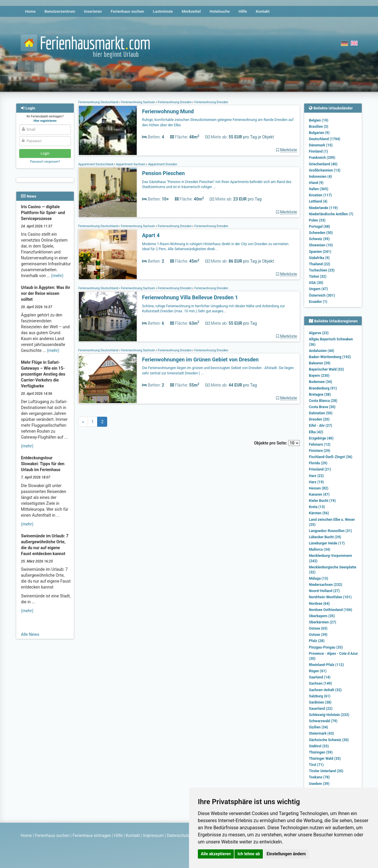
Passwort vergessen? (45, 162)
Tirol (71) (316, 765)
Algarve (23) (319, 333)
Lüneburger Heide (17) (327, 543)
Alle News (30, 634)
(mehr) (57, 276)
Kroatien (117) (320, 195)
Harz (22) (316, 476)
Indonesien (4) (320, 177)
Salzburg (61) (320, 696)
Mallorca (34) (320, 549)
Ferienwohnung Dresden (175, 102)
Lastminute (163, 11)
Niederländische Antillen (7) (331, 214)
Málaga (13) (318, 578)
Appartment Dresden (162, 164)
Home (30, 11)
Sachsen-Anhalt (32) (325, 690)
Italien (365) (319, 189)
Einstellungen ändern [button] (286, 854)
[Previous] (83, 422)
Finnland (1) (318, 151)
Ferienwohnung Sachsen (138, 102)
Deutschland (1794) (325, 139)
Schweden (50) (321, 233)
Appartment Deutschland (96, 164)
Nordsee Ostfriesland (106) (331, 610)
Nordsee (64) (319, 604)
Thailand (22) (320, 264)
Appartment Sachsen (131, 164)
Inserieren (93, 11)
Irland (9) (316, 183)
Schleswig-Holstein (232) (329, 715)
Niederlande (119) (323, 208)
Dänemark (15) (321, 145)
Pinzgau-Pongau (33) (326, 647)
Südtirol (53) (319, 746)
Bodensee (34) (321, 382)
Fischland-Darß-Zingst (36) (331, 457)
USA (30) (316, 283)
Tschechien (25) (322, 270)
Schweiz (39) (319, 239)
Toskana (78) (319, 777)
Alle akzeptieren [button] (216, 854)
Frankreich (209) (322, 158)
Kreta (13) (317, 507)
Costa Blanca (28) (323, 401)
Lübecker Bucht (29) (325, 537)
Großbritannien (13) (325, 170)
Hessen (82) (319, 488)
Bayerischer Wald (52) (326, 369)
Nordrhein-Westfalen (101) (330, 597)
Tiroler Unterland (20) (326, 771)
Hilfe (243, 11)
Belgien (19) (319, 120)
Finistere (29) (320, 451)
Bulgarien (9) (319, 133)
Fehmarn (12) (320, 444)
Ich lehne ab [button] (249, 854)
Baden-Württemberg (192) (330, 357)
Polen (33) (317, 220)
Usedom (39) (319, 784)
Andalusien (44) (321, 351)
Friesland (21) (320, 469)
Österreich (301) (322, 295)
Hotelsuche (220, 11)
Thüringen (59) (321, 752)
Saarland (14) (320, 677)
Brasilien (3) (318, 127)
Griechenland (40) (323, 164)
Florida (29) (318, 463)
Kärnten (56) (319, 513)
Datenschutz (178, 835)
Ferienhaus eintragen (92, 835)
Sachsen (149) (320, 683)
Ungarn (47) (318, 289)
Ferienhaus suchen (127, 11)
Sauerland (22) (321, 709)
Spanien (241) (320, 252)
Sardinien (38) (320, 702)
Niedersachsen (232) (326, 585)
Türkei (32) (318, 277)
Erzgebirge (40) (321, 438)
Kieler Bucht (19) (322, 501)
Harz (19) (316, 482)
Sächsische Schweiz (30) (329, 740)
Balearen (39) (320, 363)
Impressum (153, 835)
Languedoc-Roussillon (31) (330, 531)
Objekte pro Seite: (277, 443)
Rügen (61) (318, 671)
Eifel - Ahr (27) (321, 426)
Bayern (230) (319, 376)
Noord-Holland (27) (324, 591)
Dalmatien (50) (321, 413)
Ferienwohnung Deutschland (98, 102)
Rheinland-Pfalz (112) (326, 665)
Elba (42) (316, 432)
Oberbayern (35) (322, 616)
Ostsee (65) (318, 628)
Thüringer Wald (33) (325, 759)
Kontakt (263, 11)
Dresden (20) (319, 419)
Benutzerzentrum (60, 11)
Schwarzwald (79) (323, 721)
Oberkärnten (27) (322, 622)
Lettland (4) (318, 201)
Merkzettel (191, 11)
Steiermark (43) (321, 733)
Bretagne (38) (320, 395)
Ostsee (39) (318, 635)
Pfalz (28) (317, 641)
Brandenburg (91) (323, 388)
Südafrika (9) (319, 258)
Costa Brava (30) (322, 407)
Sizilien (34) (318, 727)
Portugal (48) (320, 227)
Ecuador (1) (318, 302)
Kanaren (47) (319, 494)
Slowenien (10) (321, 245)
